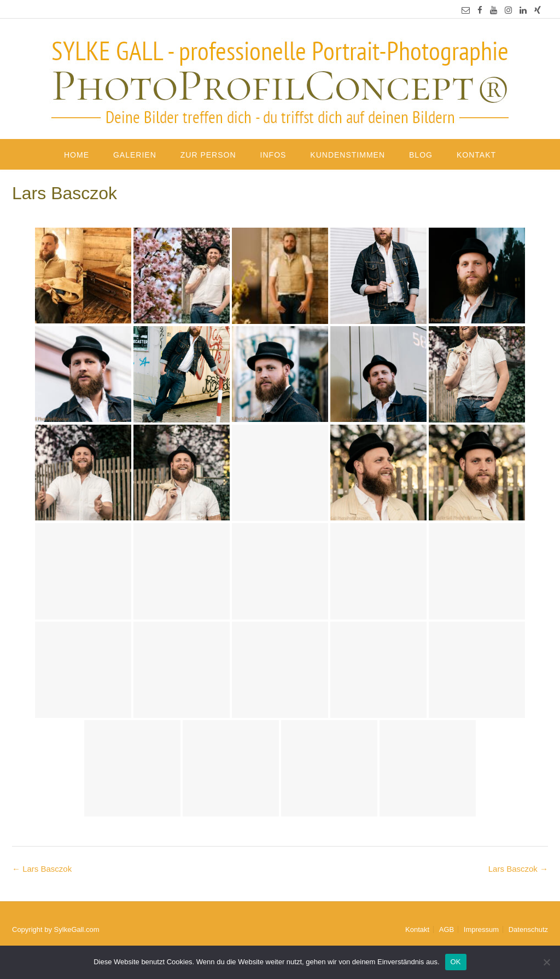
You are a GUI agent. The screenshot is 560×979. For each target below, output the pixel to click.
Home (77, 155)
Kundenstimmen (348, 155)
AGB (447, 929)
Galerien (135, 155)
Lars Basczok (518, 869)
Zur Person (208, 155)
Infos (273, 155)
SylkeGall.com (77, 929)
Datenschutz (528, 929)
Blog (421, 155)
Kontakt (476, 155)
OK (456, 962)
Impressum (481, 929)
